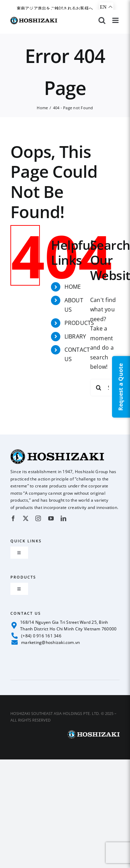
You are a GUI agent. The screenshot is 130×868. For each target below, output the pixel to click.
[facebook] (13, 518)
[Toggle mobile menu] (116, 20)
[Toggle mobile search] (102, 20)
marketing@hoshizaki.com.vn (46, 642)
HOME (73, 287)
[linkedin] (63, 518)
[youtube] (51, 518)
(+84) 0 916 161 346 (36, 636)
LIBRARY (75, 336)
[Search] (99, 388)
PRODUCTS (79, 323)
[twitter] (26, 518)
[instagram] (38, 518)
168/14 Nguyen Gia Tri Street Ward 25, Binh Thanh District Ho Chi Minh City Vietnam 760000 (64, 626)
